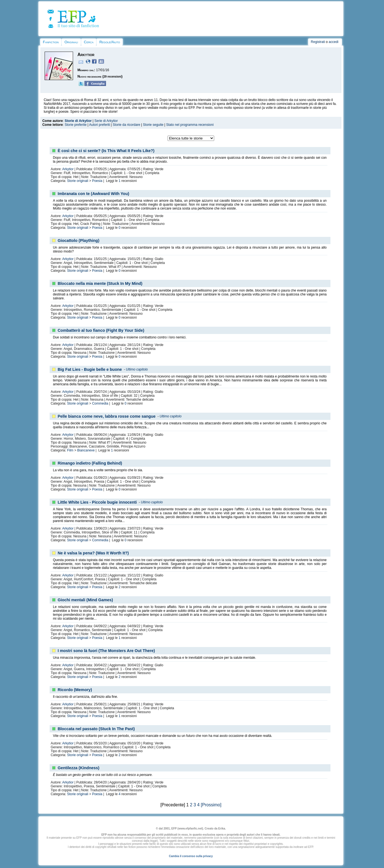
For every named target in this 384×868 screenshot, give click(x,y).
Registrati (318, 42)
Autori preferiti (100, 125)
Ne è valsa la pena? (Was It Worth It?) (93, 553)
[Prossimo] (211, 805)
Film (70, 450)
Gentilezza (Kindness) (79, 768)
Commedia (100, 403)
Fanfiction (51, 42)
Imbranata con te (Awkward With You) (94, 194)
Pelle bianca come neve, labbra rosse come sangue (107, 416)
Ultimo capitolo (137, 369)
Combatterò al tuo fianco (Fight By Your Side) (101, 330)
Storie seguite (153, 125)
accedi (334, 42)
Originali (71, 42)
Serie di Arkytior (106, 121)
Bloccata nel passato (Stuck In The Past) (96, 729)
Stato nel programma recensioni (190, 125)
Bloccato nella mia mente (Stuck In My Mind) (100, 283)
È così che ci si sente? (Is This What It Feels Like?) (106, 151)
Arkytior (68, 169)
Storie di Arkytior (78, 121)
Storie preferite (76, 125)
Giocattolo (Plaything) (79, 241)
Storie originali (78, 181)
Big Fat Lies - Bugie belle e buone (90, 369)
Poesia (97, 181)
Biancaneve (86, 450)
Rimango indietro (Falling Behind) (90, 463)
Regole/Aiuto (110, 42)
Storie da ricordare (126, 125)
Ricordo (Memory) (75, 690)
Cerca (89, 42)
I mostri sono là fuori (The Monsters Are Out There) (106, 651)
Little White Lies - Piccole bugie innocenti (97, 502)
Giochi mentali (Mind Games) (85, 600)
